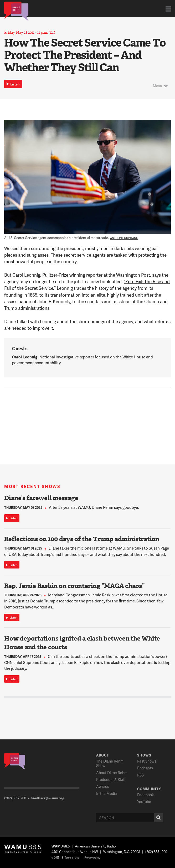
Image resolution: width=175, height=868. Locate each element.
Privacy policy (92, 857)
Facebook (145, 795)
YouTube (144, 802)
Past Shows (147, 761)
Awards (103, 786)
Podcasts (145, 768)
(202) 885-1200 (15, 798)
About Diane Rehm (112, 773)
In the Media (107, 793)
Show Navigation (168, 9)
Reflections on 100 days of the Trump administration (82, 539)
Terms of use (72, 857)
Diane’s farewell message (41, 498)
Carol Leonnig (26, 275)
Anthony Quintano (124, 238)
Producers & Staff (111, 780)
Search (157, 818)
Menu (158, 86)
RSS (140, 775)
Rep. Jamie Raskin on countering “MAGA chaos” (74, 586)
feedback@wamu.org (48, 798)
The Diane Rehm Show (110, 763)
